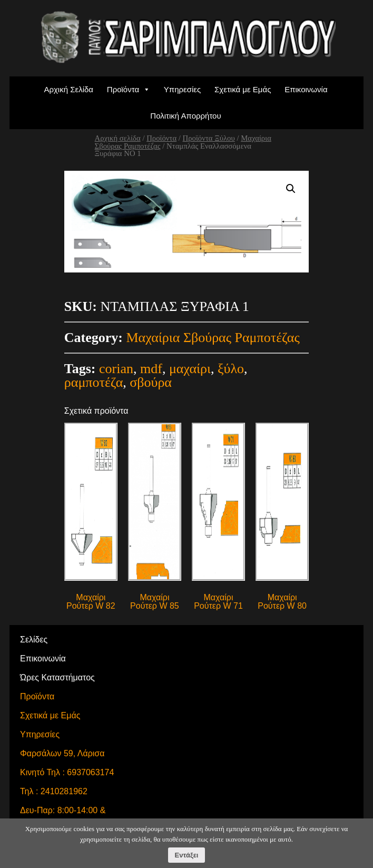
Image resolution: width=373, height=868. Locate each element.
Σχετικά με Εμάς (243, 89)
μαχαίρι (190, 369)
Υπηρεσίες (182, 89)
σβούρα (151, 382)
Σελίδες (34, 640)
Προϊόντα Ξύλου (209, 138)
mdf (151, 369)
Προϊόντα (123, 89)
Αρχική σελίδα (118, 138)
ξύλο (231, 369)
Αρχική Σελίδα (68, 89)
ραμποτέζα (94, 382)
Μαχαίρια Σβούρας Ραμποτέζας (213, 338)
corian (116, 369)
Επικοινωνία (306, 89)
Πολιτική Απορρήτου (185, 116)
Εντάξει (187, 855)
